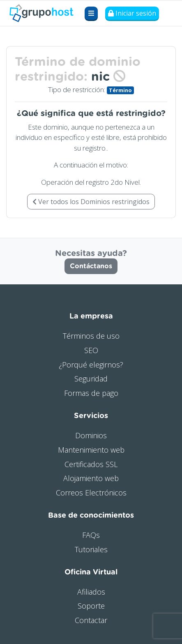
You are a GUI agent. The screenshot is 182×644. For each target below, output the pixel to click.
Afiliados (91, 592)
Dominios (91, 435)
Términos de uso (91, 336)
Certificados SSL (91, 464)
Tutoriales (91, 549)
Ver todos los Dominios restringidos (91, 202)
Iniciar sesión (132, 13)
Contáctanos (91, 266)
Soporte (91, 606)
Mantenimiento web (91, 450)
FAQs (91, 535)
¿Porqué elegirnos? (91, 365)
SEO (91, 350)
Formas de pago (91, 393)
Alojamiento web (91, 478)
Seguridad (91, 379)
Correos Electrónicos (91, 493)
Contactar (91, 620)
